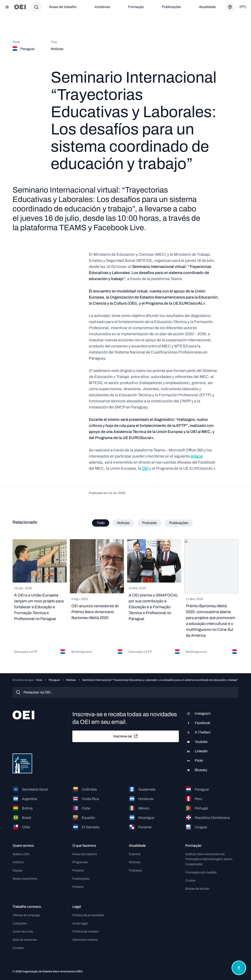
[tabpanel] (125, 598)
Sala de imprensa (25, 940)
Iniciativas (102, 7)
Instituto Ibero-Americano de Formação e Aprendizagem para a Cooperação (209, 859)
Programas (80, 862)
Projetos (78, 870)
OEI (145, 468)
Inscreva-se (126, 736)
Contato (18, 948)
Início (39, 680)
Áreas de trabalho (63, 7)
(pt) (243, 7)
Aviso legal (80, 923)
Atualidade (207, 7)
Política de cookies (85, 931)
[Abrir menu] (7, 7)
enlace (196, 456)
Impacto (78, 887)
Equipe (18, 870)
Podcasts (135, 870)
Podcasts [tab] (149, 523)
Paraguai (54, 680)
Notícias (71, 680)
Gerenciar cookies (85, 940)
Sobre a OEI (21, 854)
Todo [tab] (101, 523)
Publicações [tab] (179, 523)
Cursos (190, 880)
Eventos (135, 854)
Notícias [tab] (123, 523)
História (18, 862)
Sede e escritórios (25, 879)
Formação (136, 7)
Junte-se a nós (23, 931)
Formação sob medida (201, 872)
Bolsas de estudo (197, 889)
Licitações (20, 923)
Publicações (171, 7)
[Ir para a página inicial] (20, 7)
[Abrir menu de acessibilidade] (239, 968)
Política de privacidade (88, 915)
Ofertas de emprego (26, 915)
